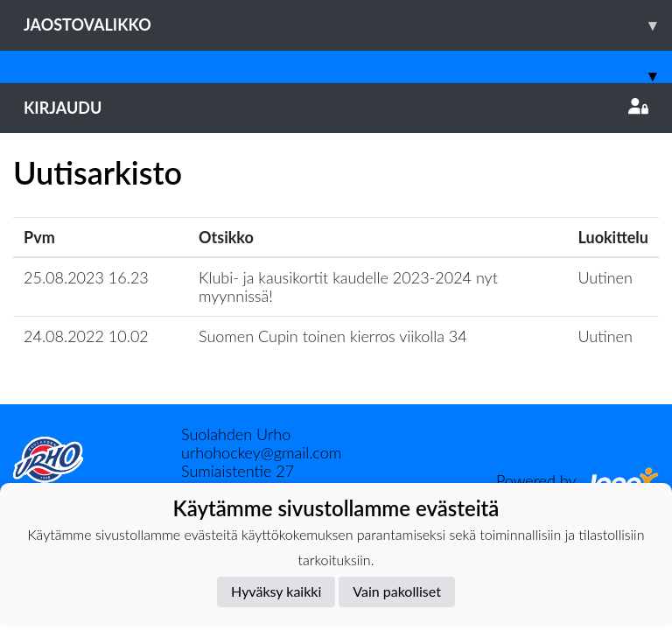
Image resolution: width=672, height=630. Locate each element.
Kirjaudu (336, 108)
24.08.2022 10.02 (86, 336)
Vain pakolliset (397, 591)
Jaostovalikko (348, 25)
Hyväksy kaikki (276, 591)
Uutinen (605, 277)
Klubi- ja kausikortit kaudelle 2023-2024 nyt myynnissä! (348, 287)
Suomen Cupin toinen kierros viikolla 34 (333, 336)
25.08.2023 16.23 (86, 277)
